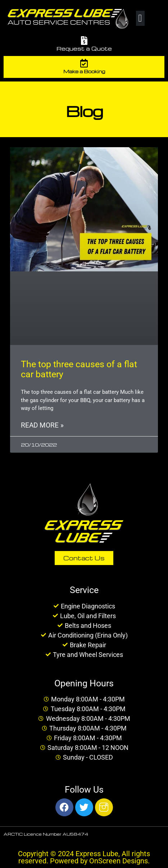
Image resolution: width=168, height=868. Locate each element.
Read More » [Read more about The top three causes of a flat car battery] (42, 425)
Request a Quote (84, 48)
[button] (140, 18)
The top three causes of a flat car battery (79, 369)
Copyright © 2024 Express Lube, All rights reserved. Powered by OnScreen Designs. (84, 857)
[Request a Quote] (84, 41)
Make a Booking (84, 71)
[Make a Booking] (84, 63)
